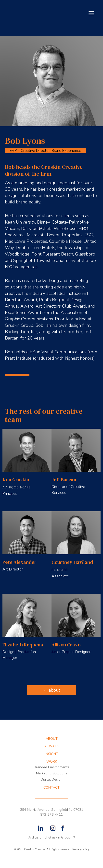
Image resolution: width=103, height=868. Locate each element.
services (52, 746)
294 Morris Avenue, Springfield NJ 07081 (52, 810)
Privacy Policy (81, 849)
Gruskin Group (60, 837)
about (52, 739)
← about (51, 690)
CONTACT (51, 788)
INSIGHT (51, 754)
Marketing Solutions (52, 773)
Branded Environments (51, 767)
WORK (52, 762)
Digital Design (52, 779)
